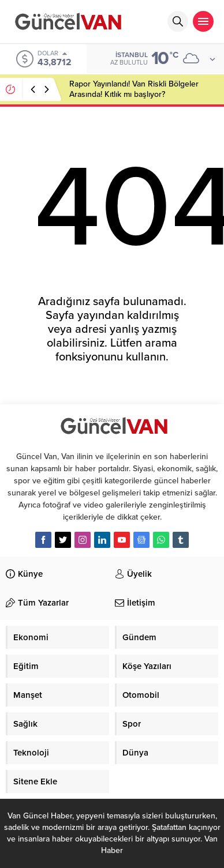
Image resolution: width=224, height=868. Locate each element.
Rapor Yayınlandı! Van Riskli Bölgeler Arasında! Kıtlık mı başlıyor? (134, 89)
